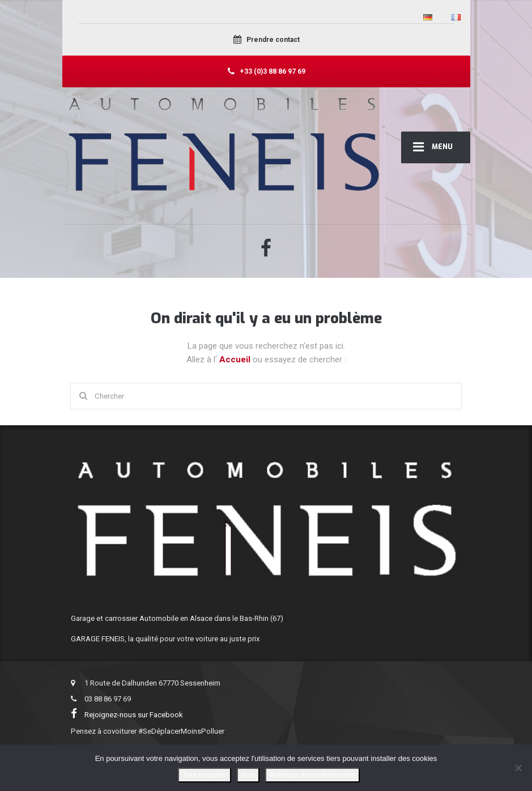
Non (248, 775)
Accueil (236, 359)
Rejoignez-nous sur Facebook (129, 715)
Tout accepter (205, 775)
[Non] (518, 768)
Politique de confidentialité (312, 775)
